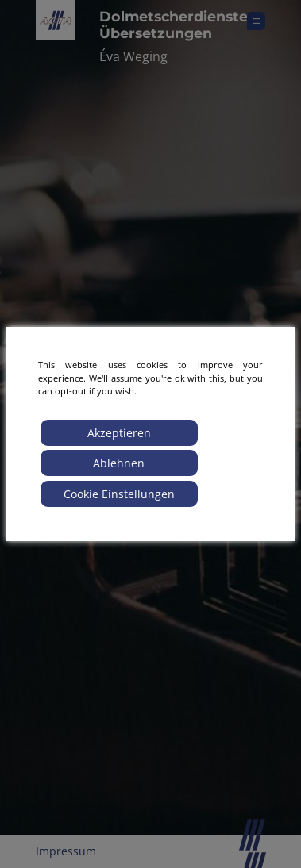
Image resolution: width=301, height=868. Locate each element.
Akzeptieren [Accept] (119, 433)
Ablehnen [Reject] (119, 463)
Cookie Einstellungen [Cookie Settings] (119, 494)
